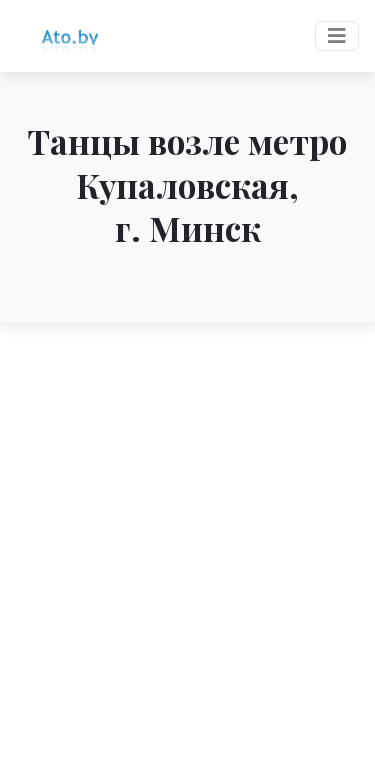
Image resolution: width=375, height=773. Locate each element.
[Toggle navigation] (337, 36)
